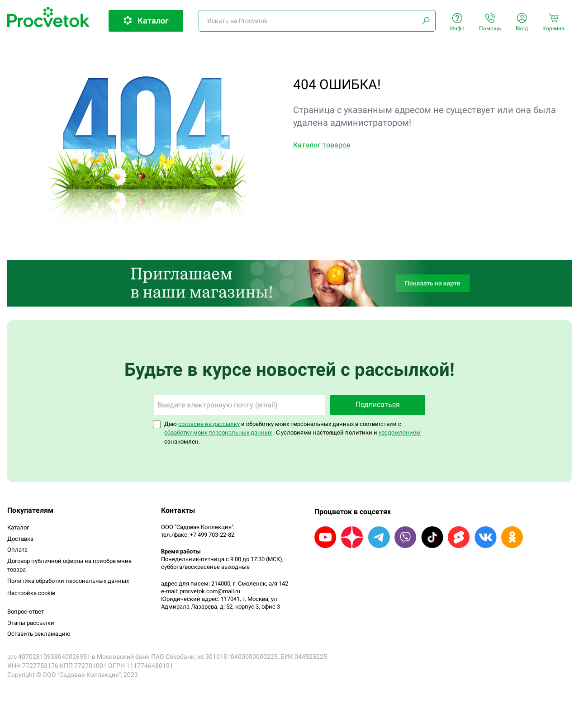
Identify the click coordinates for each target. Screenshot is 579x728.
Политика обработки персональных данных (68, 581)
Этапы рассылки (31, 623)
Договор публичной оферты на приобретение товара (69, 565)
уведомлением (400, 433)
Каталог (18, 527)
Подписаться (378, 404)
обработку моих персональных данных (218, 433)
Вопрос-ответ (26, 612)
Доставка (20, 539)
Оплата (17, 550)
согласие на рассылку (209, 424)
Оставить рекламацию (39, 634)
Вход (522, 22)
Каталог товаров (322, 145)
